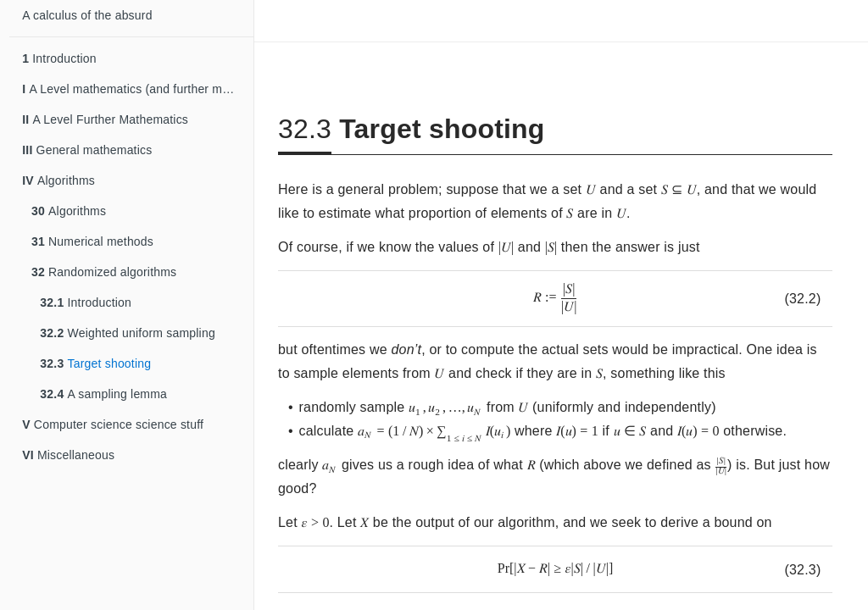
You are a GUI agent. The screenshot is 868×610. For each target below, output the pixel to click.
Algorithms (58, 180)
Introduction (59, 58)
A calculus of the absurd (87, 15)
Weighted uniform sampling (128, 333)
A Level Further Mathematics (105, 119)
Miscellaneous (68, 455)
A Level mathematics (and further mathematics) (138, 89)
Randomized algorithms (104, 272)
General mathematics (87, 150)
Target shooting (95, 363)
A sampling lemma (103, 394)
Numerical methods (92, 241)
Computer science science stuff (113, 424)
